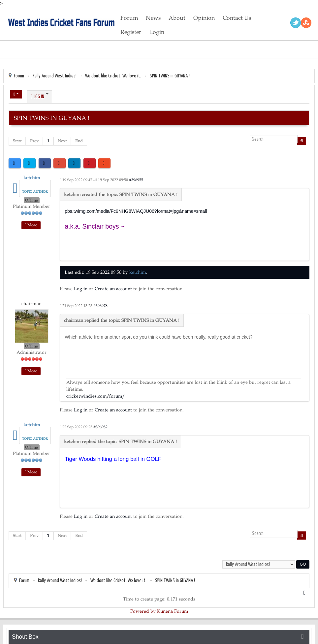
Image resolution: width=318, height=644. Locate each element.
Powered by (143, 611)
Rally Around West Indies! (55, 76)
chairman (32, 304)
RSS (306, 23)
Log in (81, 289)
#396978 (100, 306)
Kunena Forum (173, 611)
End (79, 141)
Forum (19, 76)
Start (17, 141)
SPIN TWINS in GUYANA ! (170, 76)
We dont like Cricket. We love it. (113, 76)
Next (62, 141)
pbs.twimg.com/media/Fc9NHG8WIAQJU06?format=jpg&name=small (136, 211)
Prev (34, 141)
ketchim (32, 178)
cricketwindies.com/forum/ (95, 396)
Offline (32, 200)
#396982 (100, 427)
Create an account (113, 289)
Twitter (296, 23)
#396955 (136, 180)
